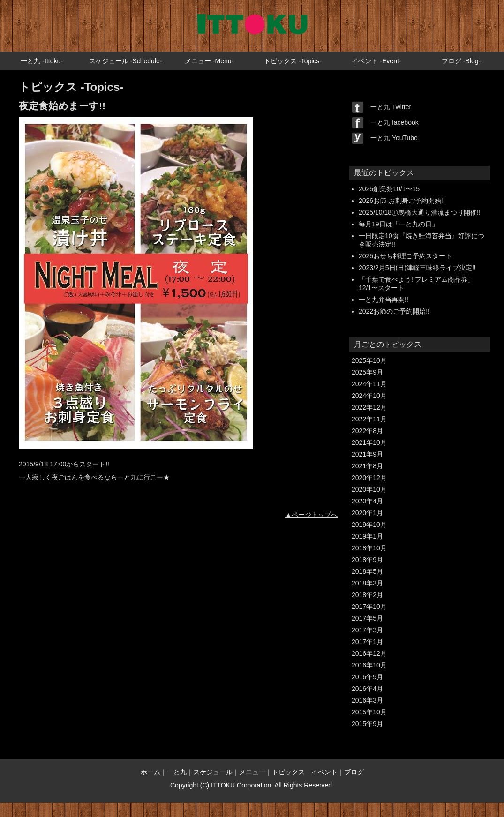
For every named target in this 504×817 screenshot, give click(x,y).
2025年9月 (367, 372)
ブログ (354, 772)
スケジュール (213, 772)
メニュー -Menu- (209, 61)
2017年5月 (367, 618)
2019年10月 (369, 525)
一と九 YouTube (385, 138)
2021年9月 (367, 454)
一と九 (177, 772)
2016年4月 (367, 689)
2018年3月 (367, 583)
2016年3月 (367, 700)
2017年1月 (367, 642)
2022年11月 (369, 419)
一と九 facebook (385, 122)
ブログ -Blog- (461, 61)
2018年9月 (367, 560)
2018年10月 (369, 548)
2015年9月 (367, 724)
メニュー (252, 772)
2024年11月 (369, 384)
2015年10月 (369, 712)
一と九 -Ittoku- (41, 61)
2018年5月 (367, 571)
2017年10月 (369, 607)
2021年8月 (367, 466)
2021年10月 (369, 442)
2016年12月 (369, 653)
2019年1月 (367, 536)
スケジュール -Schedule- (126, 61)
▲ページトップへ (311, 515)
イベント (324, 772)
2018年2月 (367, 595)
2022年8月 (367, 431)
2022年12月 (369, 407)
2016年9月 (367, 677)
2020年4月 (367, 501)
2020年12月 (369, 478)
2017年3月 (367, 630)
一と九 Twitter (381, 107)
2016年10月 (369, 665)
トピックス (288, 772)
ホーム (150, 772)
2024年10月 (369, 396)
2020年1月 (367, 513)
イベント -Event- (376, 61)
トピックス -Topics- (293, 61)
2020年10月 (369, 489)
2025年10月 (369, 360)
